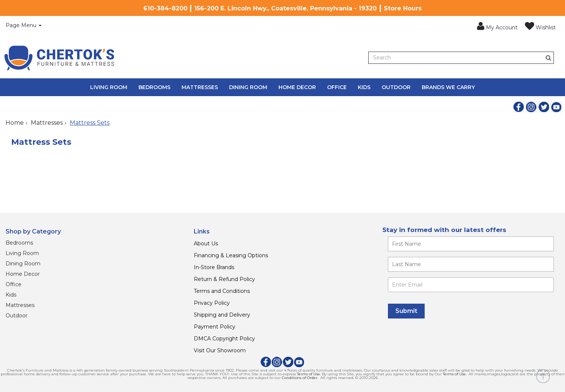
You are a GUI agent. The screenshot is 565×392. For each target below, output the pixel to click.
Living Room (109, 87)
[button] (497, 26)
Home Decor (297, 87)
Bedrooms (154, 87)
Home (15, 123)
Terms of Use (308, 374)
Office (337, 87)
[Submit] (406, 311)
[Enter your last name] (471, 264)
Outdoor (396, 87)
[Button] (548, 58)
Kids (364, 87)
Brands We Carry (448, 87)
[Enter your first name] (471, 244)
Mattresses (200, 87)
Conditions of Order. (300, 378)
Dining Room (248, 87)
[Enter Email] (471, 285)
